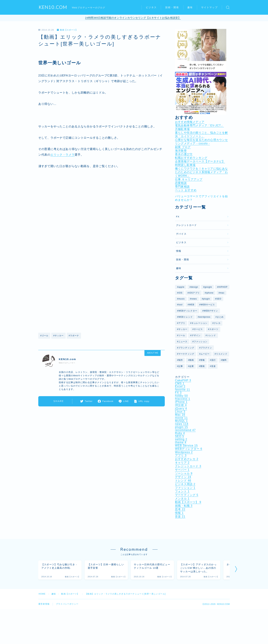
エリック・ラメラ (63, 155)
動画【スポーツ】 (67, 30)
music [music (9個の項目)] (182, 299)
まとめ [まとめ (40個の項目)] (220, 317)
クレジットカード (186, 225)
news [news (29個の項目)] (194, 299)
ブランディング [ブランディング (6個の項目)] (186, 348)
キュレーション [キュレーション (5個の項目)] (199, 323)
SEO (180, 436)
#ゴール (44, 335)
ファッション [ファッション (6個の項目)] (201, 342)
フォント (182, 491)
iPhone (181, 402)
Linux (180, 412)
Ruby (180, 433)
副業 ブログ (183, 147)
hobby (181, 396)
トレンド (183, 481)
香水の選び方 (184, 154)
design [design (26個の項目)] (195, 287)
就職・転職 (184, 506)
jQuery (181, 409)
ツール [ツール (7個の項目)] (182, 335)
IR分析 (181, 405)
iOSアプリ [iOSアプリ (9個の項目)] (194, 293)
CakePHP (183, 380)
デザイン (183, 477)
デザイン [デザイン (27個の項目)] (196, 335)
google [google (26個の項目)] (208, 287)
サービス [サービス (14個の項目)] (198, 329)
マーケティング (187, 495)
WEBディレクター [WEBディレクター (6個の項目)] (188, 311)
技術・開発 (172, 7)
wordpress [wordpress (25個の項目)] (205, 317)
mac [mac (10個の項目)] (222, 293)
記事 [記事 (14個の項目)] (181, 366)
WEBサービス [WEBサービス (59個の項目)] (208, 305)
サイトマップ (209, 7)
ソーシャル (184, 473)
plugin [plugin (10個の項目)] (207, 299)
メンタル (182, 499)
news (182, 424)
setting (181, 439)
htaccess (183, 399)
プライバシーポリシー (67, 604)
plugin (182, 427)
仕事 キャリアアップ (189, 179)
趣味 (190, 7)
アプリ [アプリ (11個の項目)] (182, 323)
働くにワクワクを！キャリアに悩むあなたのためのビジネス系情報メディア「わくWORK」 (202, 172)
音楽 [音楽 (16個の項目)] (213, 366)
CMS (180, 383)
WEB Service (186, 445)
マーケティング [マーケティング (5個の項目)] (186, 354)
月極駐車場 (182, 129)
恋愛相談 (181, 183)
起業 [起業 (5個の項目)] (192, 366)
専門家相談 (182, 187)
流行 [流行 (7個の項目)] (213, 360)
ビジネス (151, 7)
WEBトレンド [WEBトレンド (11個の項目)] (186, 317)
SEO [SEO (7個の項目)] (219, 299)
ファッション (185, 488)
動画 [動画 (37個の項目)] (192, 360)
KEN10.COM (53, 7)
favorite (183, 390)
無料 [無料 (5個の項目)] (224, 360)
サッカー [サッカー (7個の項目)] (183, 329)
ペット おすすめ (186, 190)
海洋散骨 (181, 151)
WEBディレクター (189, 449)
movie (181, 418)
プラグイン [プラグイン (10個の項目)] (206, 348)
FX (178, 217)
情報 (179, 251)
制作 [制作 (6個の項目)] (181, 360)
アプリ (181, 455)
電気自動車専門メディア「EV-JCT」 (199, 125)
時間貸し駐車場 (185, 165)
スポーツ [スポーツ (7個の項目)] (214, 329)
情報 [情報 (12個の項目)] (203, 360)
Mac (180, 415)
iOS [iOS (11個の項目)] (180, 293)
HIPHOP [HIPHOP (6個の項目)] (223, 287)
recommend (185, 430)
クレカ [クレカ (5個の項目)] (217, 323)
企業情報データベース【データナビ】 (200, 161)
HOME (42, 594)
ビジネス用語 (185, 484)
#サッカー (59, 335)
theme (181, 442)
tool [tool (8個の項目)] (180, 305)
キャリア (182, 463)
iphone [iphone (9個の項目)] (210, 293)
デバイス (181, 234)
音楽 (180, 516)
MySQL (181, 421)
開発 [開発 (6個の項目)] (203, 366)
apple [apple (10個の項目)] (181, 287)
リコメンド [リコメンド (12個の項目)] (222, 354)
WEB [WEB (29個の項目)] (192, 305)
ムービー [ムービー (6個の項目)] (205, 354)
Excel (180, 386)
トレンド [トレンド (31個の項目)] (212, 335)
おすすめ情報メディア (190, 122)
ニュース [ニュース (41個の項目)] (183, 342)
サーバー (182, 470)
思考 (180, 509)
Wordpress (184, 452)
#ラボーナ (74, 335)
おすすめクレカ (187, 459)
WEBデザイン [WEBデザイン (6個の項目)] (211, 311)
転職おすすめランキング (191, 158)
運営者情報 (44, 604)
